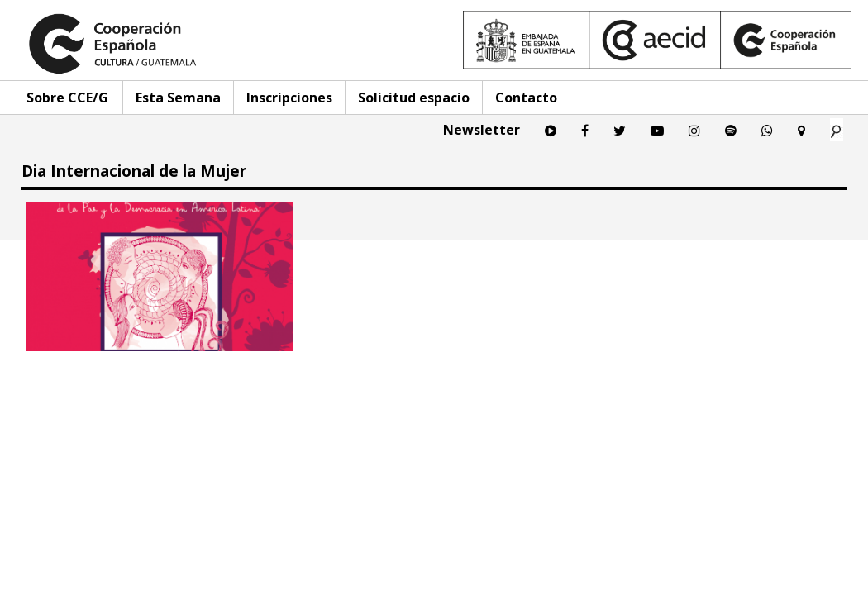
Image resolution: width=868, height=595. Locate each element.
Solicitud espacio (414, 98)
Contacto (526, 98)
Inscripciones (289, 98)
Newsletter (482, 130)
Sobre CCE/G (67, 98)
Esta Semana (178, 98)
